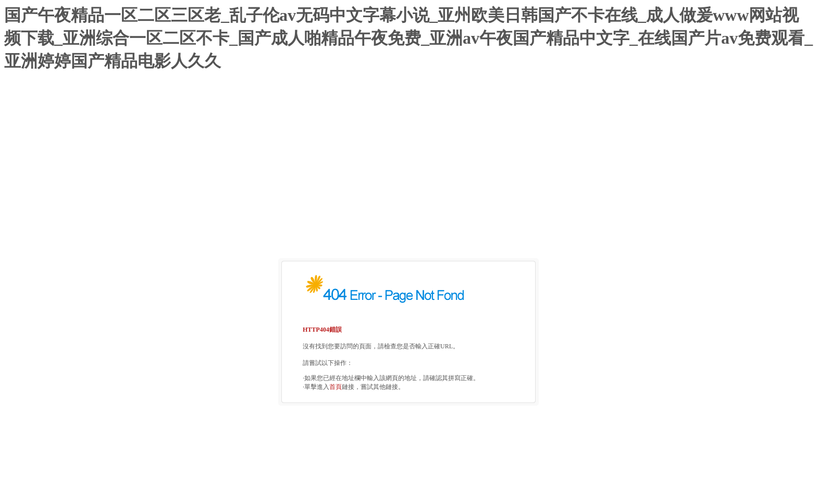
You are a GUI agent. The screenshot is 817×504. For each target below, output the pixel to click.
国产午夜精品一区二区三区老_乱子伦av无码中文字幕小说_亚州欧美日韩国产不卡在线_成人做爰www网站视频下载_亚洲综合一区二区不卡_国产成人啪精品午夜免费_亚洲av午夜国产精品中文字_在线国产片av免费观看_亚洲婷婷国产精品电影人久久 (408, 38)
